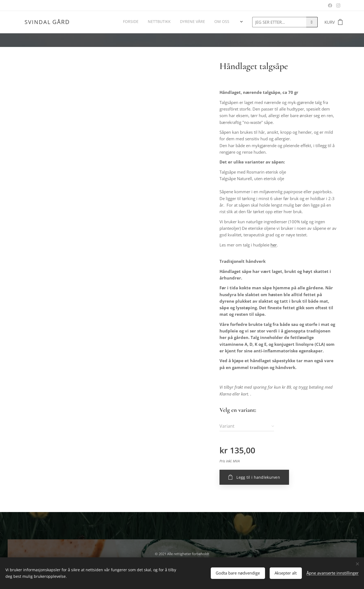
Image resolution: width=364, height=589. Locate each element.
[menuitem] (174, 22)
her (274, 245)
